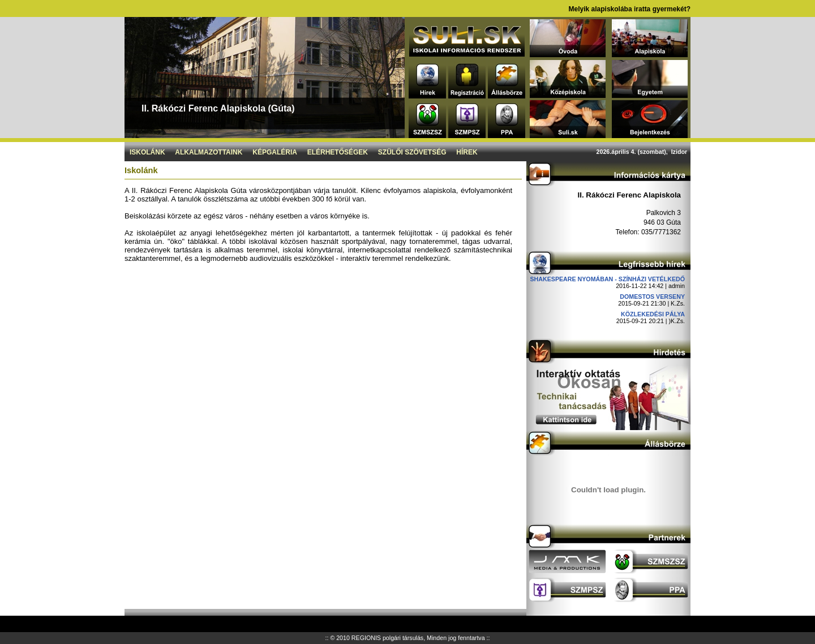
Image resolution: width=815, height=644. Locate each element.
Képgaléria (275, 152)
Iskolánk (147, 152)
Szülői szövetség (412, 152)
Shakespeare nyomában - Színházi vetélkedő (607, 279)
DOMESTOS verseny (652, 297)
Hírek (467, 152)
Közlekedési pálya (653, 314)
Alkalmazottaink (209, 152)
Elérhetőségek (338, 152)
